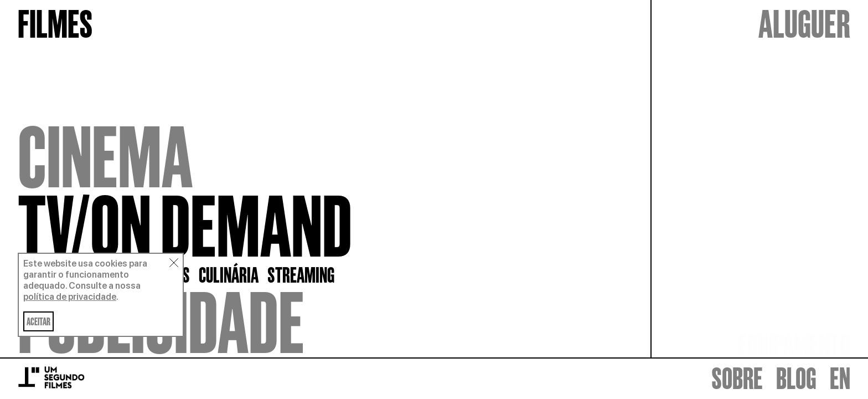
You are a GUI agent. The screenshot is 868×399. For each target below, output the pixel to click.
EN (840, 379)
